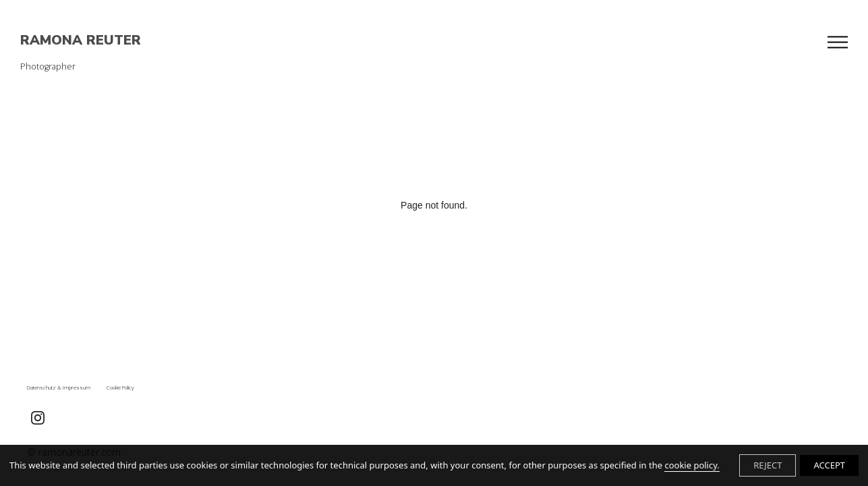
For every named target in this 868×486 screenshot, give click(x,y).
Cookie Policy (120, 387)
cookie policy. (692, 465)
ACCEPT (829, 465)
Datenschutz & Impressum (59, 387)
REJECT (768, 465)
